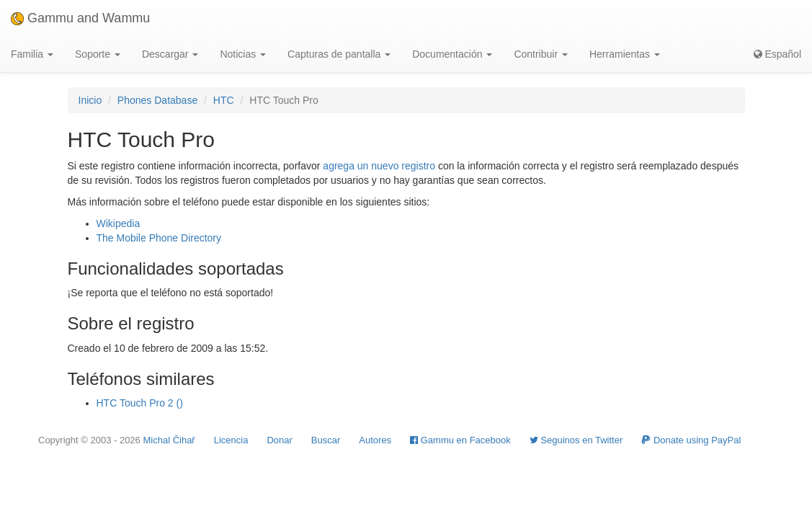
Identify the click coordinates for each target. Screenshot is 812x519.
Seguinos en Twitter (576, 440)
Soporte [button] (98, 54)
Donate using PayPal (691, 440)
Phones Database (157, 100)
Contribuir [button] (541, 54)
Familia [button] (32, 54)
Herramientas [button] (625, 54)
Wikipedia (119, 223)
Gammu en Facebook (460, 440)
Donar (279, 440)
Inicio (90, 100)
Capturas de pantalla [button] (339, 54)
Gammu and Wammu (80, 18)
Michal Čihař (169, 440)
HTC (224, 100)
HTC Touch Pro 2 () (140, 403)
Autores (375, 440)
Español (777, 54)
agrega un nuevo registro (379, 166)
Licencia (231, 440)
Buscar (326, 440)
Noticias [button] (243, 54)
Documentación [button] (452, 54)
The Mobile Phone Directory (159, 238)
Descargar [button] (170, 54)
